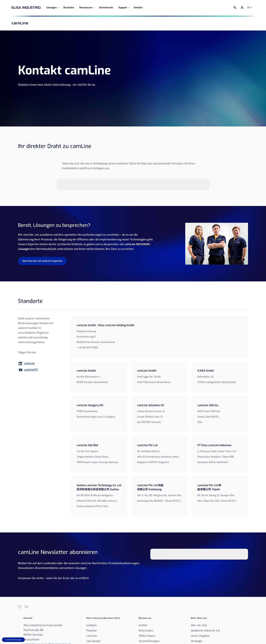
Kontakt (138, 8)
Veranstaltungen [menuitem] (149, 641)
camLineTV (31, 370)
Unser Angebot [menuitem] (200, 636)
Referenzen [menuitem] (146, 631)
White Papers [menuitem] (147, 636)
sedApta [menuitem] (92, 625)
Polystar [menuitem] (92, 631)
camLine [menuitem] (92, 636)
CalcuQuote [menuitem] (93, 641)
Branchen (69, 8)
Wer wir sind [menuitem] (199, 625)
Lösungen (51, 8)
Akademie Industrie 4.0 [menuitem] (205, 631)
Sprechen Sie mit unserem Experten (42, 261)
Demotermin (106, 8)
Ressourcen (86, 8)
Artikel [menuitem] (143, 625)
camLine (29, 363)
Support (123, 8)
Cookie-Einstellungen (13, 640)
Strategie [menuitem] (197, 641)
